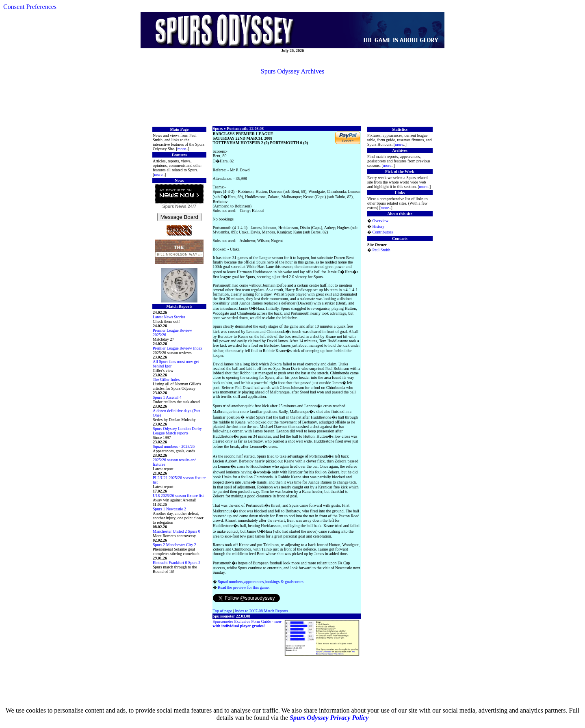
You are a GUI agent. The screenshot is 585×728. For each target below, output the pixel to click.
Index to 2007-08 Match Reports (261, 611)
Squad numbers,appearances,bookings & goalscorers (261, 582)
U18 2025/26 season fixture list (178, 496)
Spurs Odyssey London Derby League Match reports (177, 431)
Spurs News (174, 206)
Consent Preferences (30, 7)
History (378, 226)
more (182, 149)
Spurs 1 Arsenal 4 (167, 397)
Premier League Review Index (178, 348)
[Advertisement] (292, 100)
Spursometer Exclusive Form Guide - (247, 624)
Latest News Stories (169, 317)
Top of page (223, 611)
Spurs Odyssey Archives (292, 71)
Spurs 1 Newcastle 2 (169, 509)
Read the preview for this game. (244, 587)
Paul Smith (381, 250)
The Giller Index (166, 379)
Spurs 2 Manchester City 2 (174, 545)
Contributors (382, 232)
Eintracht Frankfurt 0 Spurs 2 (177, 563)
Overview (380, 221)
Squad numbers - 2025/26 (174, 446)
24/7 (191, 206)
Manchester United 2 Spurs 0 (177, 531)
